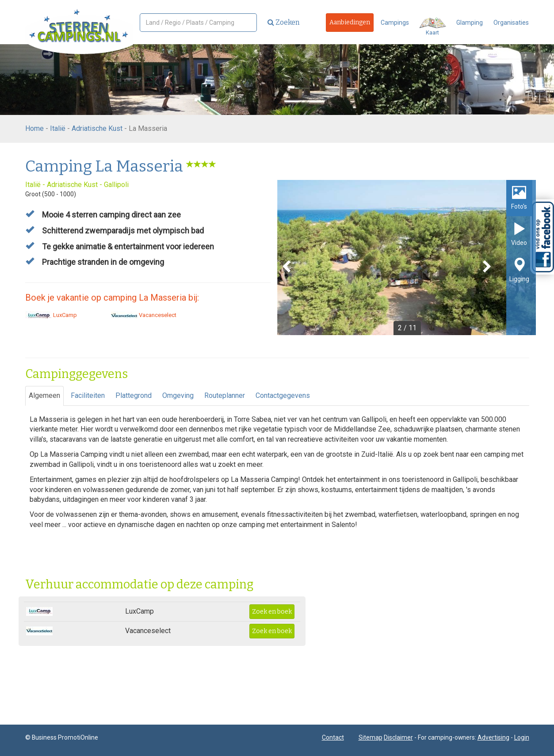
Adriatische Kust (97, 128)
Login (522, 737)
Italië (58, 128)
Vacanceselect (144, 315)
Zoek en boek (272, 612)
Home (34, 128)
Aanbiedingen (350, 22)
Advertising (493, 737)
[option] (407, 258)
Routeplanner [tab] (225, 395)
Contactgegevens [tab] (283, 395)
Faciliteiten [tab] (88, 395)
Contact (333, 737)
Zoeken (284, 22)
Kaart (433, 27)
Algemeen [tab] (44, 395)
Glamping (470, 23)
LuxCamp (51, 315)
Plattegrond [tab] (134, 395)
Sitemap (371, 737)
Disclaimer (398, 737)
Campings (395, 23)
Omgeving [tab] (178, 395)
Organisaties (511, 23)
